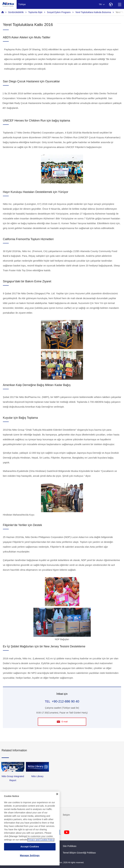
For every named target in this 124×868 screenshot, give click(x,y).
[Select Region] (111, 4)
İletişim (66, 815)
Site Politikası (70, 846)
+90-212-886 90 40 (66, 701)
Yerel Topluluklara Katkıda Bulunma (93, 12)
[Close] (57, 803)
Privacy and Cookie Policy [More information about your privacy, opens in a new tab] (41, 848)
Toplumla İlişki (35, 12)
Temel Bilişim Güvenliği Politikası (79, 853)
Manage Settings (30, 864)
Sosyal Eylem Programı (59, 12)
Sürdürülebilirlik (16, 12)
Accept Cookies (30, 855)
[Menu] (120, 4)
